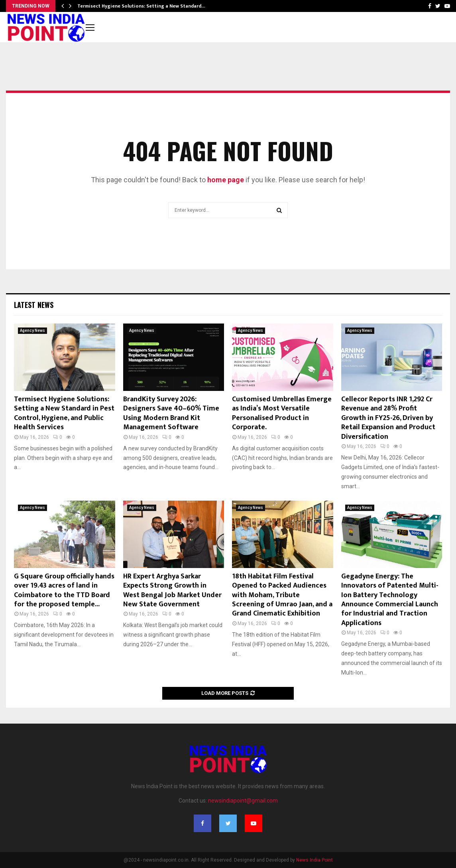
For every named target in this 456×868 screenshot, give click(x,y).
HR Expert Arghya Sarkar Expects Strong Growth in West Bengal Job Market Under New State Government (172, 590)
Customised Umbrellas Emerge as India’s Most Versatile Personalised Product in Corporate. (282, 413)
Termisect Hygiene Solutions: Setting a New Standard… (141, 6)
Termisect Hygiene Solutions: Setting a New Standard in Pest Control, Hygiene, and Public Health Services (64, 413)
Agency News (32, 330)
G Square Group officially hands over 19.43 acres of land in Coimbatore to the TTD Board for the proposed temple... (64, 590)
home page (226, 180)
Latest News (34, 305)
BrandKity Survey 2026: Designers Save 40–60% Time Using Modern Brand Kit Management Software (171, 413)
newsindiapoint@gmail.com (243, 801)
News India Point (314, 860)
